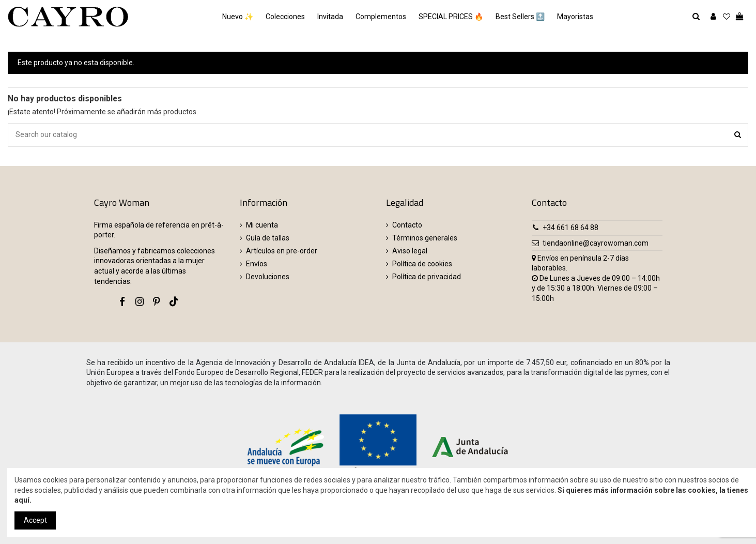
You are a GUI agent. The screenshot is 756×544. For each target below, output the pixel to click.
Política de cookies (422, 264)
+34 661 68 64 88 (570, 228)
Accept (35, 520)
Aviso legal (410, 251)
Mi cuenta (262, 225)
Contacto (407, 225)
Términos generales (425, 238)
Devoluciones (268, 277)
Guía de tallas (268, 238)
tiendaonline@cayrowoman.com (596, 243)
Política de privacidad (427, 277)
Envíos (257, 264)
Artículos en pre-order (282, 251)
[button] (575, 17)
